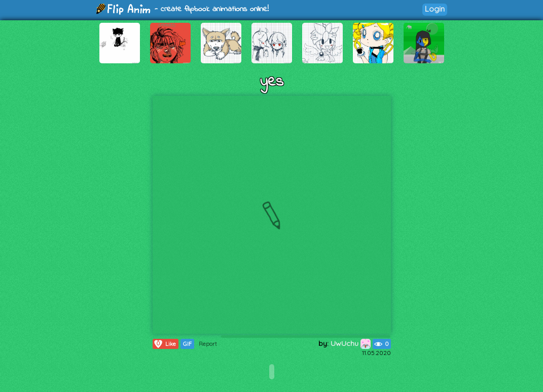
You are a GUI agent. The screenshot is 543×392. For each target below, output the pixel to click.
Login (435, 9)
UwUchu (351, 343)
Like (165, 344)
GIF (187, 344)
